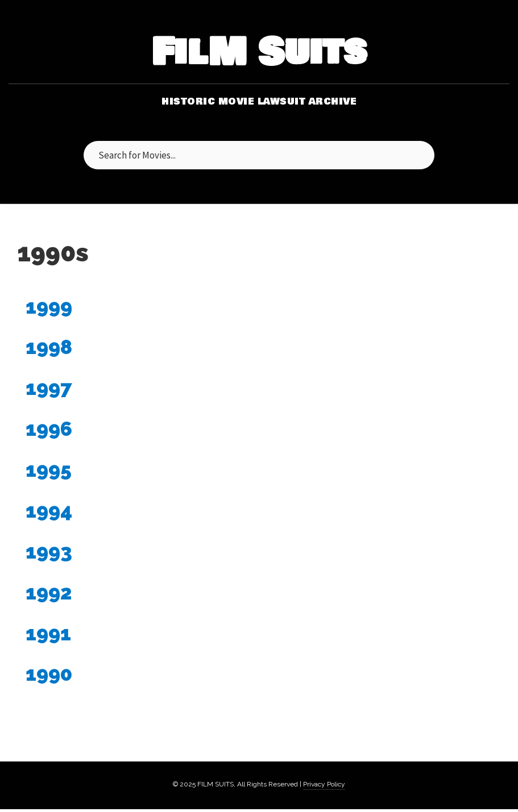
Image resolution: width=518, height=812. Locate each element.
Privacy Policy (324, 784)
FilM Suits (259, 53)
